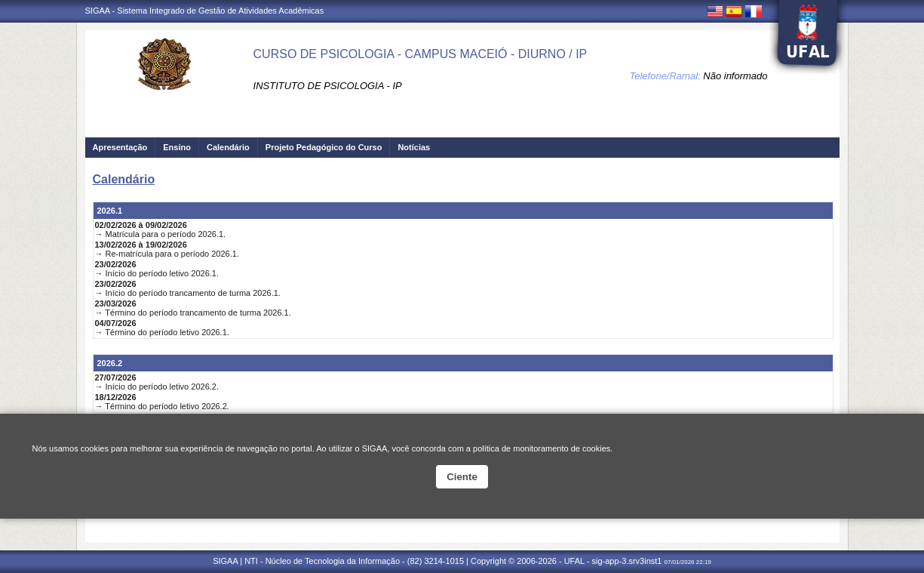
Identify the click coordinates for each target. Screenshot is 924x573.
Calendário (228, 147)
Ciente (462, 477)
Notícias (414, 147)
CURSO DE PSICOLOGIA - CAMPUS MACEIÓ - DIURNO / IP (421, 54)
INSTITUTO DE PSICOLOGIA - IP (328, 86)
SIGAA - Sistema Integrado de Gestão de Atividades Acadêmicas (205, 11)
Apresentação (120, 147)
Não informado (735, 76)
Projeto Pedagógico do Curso (324, 147)
